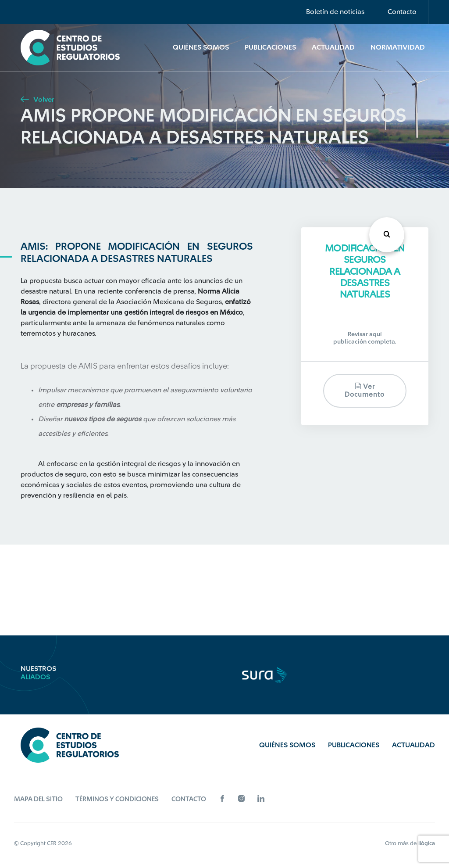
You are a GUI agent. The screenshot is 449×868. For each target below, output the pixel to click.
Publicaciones (270, 47)
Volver (37, 100)
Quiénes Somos (201, 47)
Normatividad (398, 47)
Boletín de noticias (335, 12)
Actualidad (333, 47)
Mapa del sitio (38, 799)
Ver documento (365, 390)
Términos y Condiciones (117, 799)
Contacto (402, 12)
